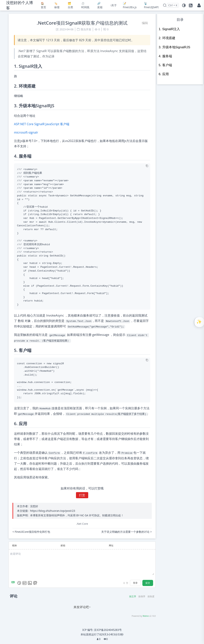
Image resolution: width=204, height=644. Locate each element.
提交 (148, 583)
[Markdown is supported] (14, 583)
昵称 (15, 545)
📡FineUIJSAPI (150, 5)
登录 (135, 583)
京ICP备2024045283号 (108, 630)
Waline (146, 616)
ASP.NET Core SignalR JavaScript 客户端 (42, 124)
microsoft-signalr (26, 132)
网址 (111, 545)
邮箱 (63, 545)
